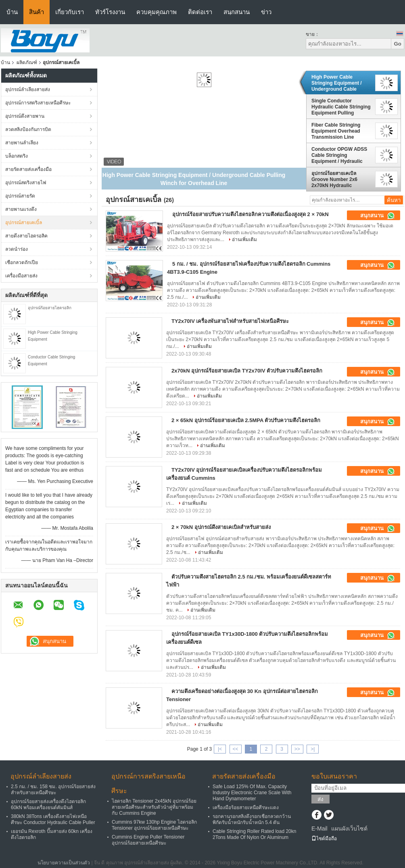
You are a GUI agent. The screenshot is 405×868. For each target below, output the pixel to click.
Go (398, 44)
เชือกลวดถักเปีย (22, 262)
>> (297, 749)
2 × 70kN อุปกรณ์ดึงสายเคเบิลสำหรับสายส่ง (221, 527)
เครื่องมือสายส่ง (21, 276)
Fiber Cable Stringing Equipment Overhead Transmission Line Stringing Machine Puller (340, 131)
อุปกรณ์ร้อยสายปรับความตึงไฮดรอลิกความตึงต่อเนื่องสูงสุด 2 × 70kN (251, 214)
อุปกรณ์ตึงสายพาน (25, 116)
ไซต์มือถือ (324, 839)
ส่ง (320, 799)
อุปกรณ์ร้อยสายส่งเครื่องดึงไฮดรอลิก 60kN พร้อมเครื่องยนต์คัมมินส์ (48, 805)
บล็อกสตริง (17, 156)
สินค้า (37, 12)
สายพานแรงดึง (21, 209)
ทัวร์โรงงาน (110, 12)
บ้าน (12, 12)
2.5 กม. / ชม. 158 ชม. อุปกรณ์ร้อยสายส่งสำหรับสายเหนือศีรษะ (53, 790)
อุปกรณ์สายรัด (20, 196)
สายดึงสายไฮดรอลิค (26, 236)
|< (220, 749)
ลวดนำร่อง (17, 249)
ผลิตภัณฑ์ (27, 62)
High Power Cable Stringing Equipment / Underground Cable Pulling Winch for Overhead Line (337, 83)
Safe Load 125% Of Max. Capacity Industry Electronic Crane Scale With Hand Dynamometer (252, 793)
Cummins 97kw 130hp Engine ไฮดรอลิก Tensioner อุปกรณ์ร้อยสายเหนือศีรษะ (154, 825)
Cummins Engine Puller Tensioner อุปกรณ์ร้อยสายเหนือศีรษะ (148, 840)
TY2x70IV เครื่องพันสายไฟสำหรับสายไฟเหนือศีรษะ (230, 321)
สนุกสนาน (237, 12)
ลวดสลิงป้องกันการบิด (28, 129)
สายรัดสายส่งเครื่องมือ (28, 169)
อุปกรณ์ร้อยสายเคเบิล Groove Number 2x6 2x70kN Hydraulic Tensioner (334, 179)
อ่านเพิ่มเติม (244, 239)
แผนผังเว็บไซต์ (349, 828)
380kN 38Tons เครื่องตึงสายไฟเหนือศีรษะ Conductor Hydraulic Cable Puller (53, 819)
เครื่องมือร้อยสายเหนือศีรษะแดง (246, 808)
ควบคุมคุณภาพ (157, 12)
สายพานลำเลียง (22, 143)
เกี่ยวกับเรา (70, 12)
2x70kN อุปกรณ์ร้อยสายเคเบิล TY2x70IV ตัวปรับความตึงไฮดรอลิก (247, 371)
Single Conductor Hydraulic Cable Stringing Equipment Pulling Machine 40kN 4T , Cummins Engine (341, 107)
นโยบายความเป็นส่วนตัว (64, 863)
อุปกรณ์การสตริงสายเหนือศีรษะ (38, 103)
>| (313, 749)
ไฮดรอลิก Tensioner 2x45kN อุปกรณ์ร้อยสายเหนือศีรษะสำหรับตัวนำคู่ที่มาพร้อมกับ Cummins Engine (154, 807)
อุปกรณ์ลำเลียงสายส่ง (28, 90)
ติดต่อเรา (200, 12)
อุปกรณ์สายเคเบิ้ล (24, 223)
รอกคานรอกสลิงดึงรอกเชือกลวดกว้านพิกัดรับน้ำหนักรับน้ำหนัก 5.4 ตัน (252, 819)
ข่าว (266, 12)
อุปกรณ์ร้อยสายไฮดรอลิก (50, 308)
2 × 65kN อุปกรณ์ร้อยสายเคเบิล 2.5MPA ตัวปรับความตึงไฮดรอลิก (246, 420)
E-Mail (319, 828)
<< (235, 749)
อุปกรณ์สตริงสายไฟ (26, 183)
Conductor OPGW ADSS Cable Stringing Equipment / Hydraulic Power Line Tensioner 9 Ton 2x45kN (339, 155)
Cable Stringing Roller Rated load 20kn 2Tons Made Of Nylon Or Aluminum (254, 834)
